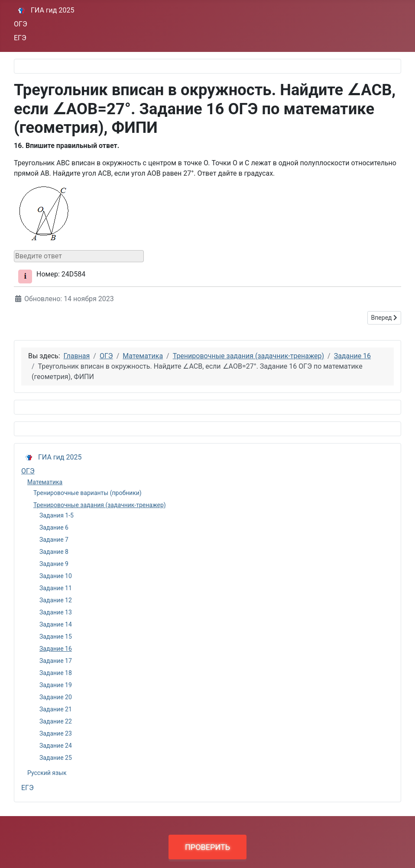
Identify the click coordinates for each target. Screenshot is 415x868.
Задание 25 (56, 758)
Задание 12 (56, 600)
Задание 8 (54, 552)
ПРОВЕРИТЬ (207, 847)
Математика (45, 482)
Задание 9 (54, 564)
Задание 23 (56, 733)
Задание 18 (56, 673)
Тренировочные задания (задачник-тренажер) (100, 505)
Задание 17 (56, 661)
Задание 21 (56, 709)
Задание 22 (56, 721)
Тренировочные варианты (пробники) (88, 493)
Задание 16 (56, 649)
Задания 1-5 (57, 515)
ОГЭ (21, 24)
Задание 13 (56, 612)
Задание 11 (56, 588)
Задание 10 (56, 576)
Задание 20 (56, 697)
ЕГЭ (20, 38)
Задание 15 (56, 637)
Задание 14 (56, 624)
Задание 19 (56, 685)
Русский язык (47, 773)
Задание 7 (54, 540)
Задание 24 (56, 746)
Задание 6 (54, 527)
